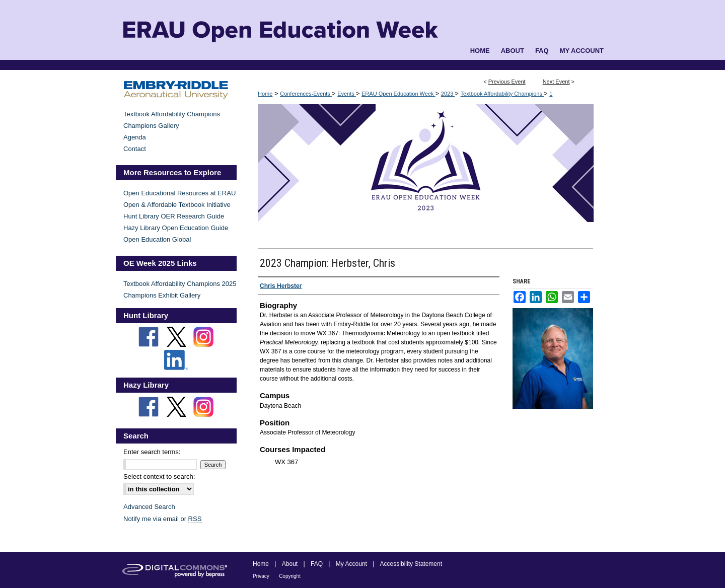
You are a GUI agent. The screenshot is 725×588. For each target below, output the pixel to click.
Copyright (290, 576)
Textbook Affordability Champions (502, 94)
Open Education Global (157, 239)
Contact (135, 149)
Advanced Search (149, 507)
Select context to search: (159, 476)
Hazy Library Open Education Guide (176, 228)
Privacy (261, 576)
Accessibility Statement (411, 564)
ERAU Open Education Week (398, 94)
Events (347, 94)
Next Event (556, 82)
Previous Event (507, 82)
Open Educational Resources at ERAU (179, 193)
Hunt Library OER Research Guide (174, 216)
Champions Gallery (151, 126)
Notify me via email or (162, 519)
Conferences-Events (306, 94)
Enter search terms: (152, 452)
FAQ (317, 564)
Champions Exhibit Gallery (162, 295)
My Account (351, 564)
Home (265, 94)
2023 (448, 94)
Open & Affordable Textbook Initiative (177, 205)
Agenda (135, 137)
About (290, 564)
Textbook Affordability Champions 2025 (180, 284)
